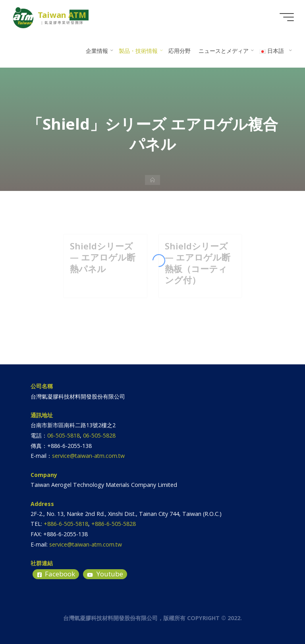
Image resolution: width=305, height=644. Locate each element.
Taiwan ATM (62, 15)
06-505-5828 (99, 435)
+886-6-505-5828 (114, 524)
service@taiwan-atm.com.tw (88, 456)
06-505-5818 (64, 435)
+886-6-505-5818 (66, 524)
